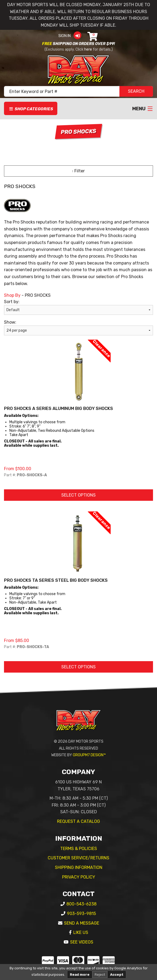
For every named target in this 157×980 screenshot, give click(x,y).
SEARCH (136, 91)
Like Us (81, 932)
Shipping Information (79, 867)
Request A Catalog (78, 821)
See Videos (82, 942)
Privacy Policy (79, 877)
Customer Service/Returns (78, 858)
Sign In (72, 36)
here (88, 49)
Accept (117, 975)
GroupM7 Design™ (89, 755)
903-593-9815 (81, 914)
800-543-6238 (81, 904)
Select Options (78, 495)
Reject (100, 975)
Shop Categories (31, 109)
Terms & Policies (79, 849)
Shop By (12, 295)
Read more (80, 975)
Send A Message (82, 923)
